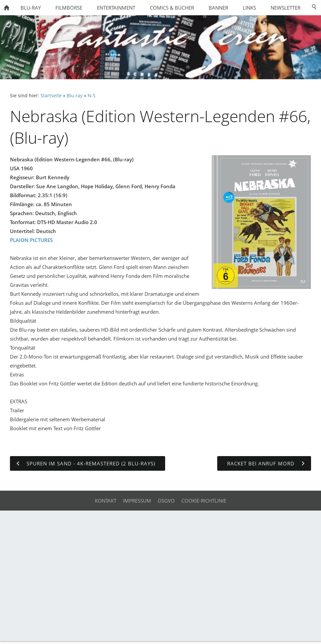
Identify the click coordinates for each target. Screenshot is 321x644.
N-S (92, 96)
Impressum (137, 501)
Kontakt (106, 501)
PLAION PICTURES (31, 240)
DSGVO (166, 501)
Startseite (51, 96)
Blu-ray (75, 96)
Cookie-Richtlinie (204, 501)
